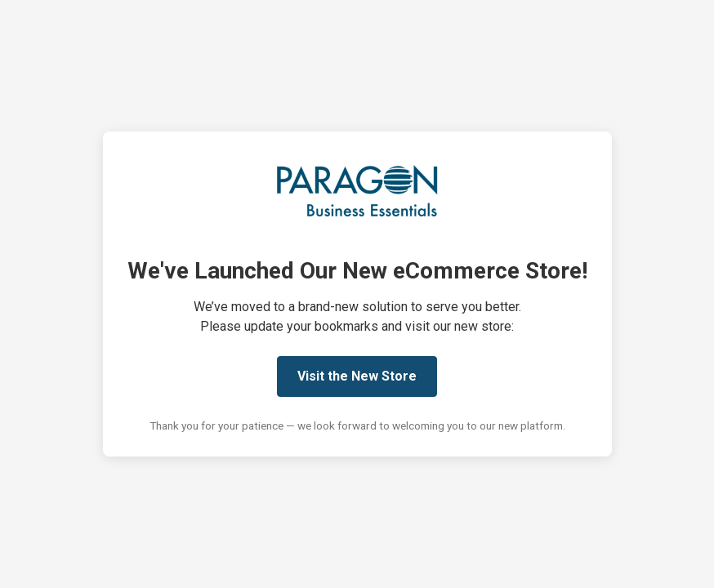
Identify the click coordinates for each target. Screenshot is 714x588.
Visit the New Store (357, 376)
